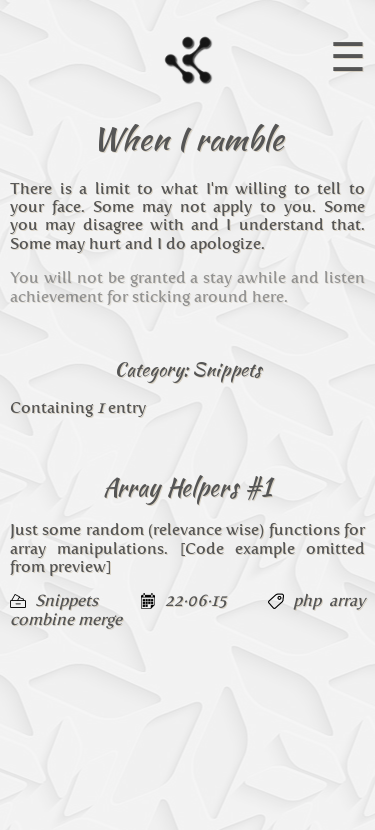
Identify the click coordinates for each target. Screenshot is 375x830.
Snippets (66, 600)
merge (100, 619)
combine (42, 619)
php (307, 600)
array (347, 600)
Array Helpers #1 (187, 487)
